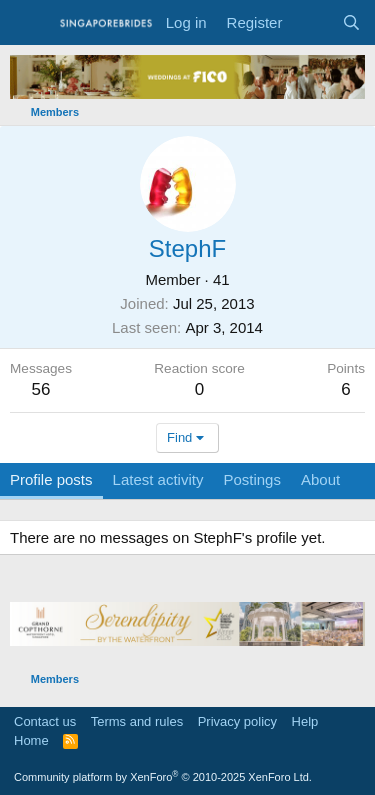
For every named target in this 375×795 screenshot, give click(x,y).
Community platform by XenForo (163, 777)
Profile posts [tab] (51, 479)
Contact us (45, 721)
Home (31, 740)
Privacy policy (237, 721)
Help (305, 721)
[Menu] (27, 23)
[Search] (351, 22)
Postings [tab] (252, 479)
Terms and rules (137, 721)
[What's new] (311, 22)
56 (41, 389)
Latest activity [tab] (158, 479)
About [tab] (320, 479)
